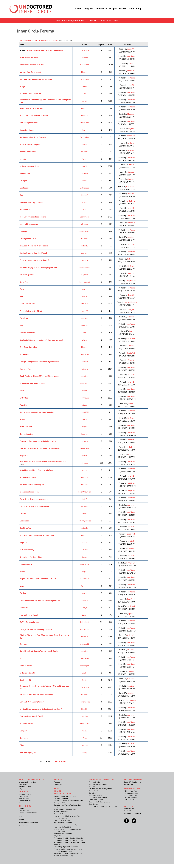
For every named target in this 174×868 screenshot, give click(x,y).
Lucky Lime (85, 123)
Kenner (85, 391)
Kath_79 (85, 311)
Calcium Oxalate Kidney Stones (101, 789)
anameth (85, 253)
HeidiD (85, 210)
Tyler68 (85, 296)
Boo (85, 94)
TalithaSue (85, 398)
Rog (85, 333)
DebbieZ (85, 195)
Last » (64, 761)
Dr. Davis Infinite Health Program (46, 40)
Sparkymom (85, 217)
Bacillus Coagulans (61, 798)
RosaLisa (131, 686)
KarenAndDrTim (85, 492)
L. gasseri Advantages (62, 831)
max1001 (131, 49)
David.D (85, 362)
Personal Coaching (131, 793)
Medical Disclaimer (131, 811)
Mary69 (85, 181)
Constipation (94, 793)
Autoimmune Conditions (98, 784)
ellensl (85, 340)
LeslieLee (85, 716)
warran (85, 456)
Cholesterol (93, 791)
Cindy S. (85, 608)
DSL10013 (85, 709)
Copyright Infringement (133, 813)
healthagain (85, 658)
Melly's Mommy (131, 302)
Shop (128, 9)
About (75, 9)
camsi (131, 63)
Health (119, 9)
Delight (85, 557)
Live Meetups (24, 811)
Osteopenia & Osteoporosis (99, 802)
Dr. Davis (131, 266)
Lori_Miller (131, 483)
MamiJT (85, 159)
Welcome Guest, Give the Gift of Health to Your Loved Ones (87, 20)
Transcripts (85, 50)
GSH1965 (131, 635)
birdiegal (85, 477)
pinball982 (85, 412)
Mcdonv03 (85, 79)
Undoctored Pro (25, 801)
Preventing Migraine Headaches (66, 847)
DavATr (85, 550)
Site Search (23, 826)
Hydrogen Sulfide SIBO (62, 827)
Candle (85, 680)
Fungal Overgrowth (61, 811)
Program (85, 9)
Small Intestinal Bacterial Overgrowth (103, 806)
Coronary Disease (96, 795)
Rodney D (85, 369)
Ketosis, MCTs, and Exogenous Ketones (68, 829)
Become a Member (151, 12)
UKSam (85, 145)
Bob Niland (131, 56)
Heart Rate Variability (62, 820)
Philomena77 (85, 231)
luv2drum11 (85, 644)
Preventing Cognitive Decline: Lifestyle (68, 838)
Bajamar (85, 275)
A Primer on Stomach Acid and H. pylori (69, 849)
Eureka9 (131, 346)
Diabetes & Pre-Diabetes (98, 797)
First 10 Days (24, 796)
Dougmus (85, 427)
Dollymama (85, 188)
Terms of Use (129, 809)
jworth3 (85, 543)
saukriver (85, 152)
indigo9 (85, 745)
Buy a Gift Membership (132, 782)
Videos (22, 819)
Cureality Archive (130, 795)
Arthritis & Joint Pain (96, 782)
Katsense (85, 260)
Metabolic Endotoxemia (63, 834)
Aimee (85, 405)
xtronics (85, 441)
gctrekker (85, 318)
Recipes (109, 9)
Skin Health (93, 804)
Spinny (85, 615)
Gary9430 (85, 601)
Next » (57, 761)
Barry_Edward (85, 282)
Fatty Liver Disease (96, 800)
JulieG (85, 499)
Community (97, 9)
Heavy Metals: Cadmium (63, 823)
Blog (135, 9)
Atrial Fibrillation (95, 786)
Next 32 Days (24, 798)
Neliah (85, 420)
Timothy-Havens (85, 521)
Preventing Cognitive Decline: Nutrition (68, 840)
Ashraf (85, 470)
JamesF (85, 514)
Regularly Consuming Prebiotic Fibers (68, 853)
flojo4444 (85, 586)
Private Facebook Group (28, 813)
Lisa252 (85, 166)
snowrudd (85, 325)
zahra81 (85, 87)
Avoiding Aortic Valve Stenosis (65, 796)
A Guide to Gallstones (62, 814)
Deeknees (85, 58)
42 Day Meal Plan (131, 791)
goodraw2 (131, 534)
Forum (21, 808)
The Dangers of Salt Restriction (66, 809)
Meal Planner (59, 784)
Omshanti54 (85, 485)
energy (85, 202)
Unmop (85, 752)
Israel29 (85, 173)
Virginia (85, 130)
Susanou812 (85, 383)
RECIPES (58, 780)
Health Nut (85, 354)
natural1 (131, 208)
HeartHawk (85, 579)
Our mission (24, 784)
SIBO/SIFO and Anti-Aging (63, 856)
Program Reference (131, 798)
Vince (85, 738)
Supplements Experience (29, 823)
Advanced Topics (63, 794)
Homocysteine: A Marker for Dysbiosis (68, 825)
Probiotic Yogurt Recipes (63, 851)
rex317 (85, 731)
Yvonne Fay (85, 137)
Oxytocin (57, 836)
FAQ (21, 789)
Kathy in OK (85, 564)
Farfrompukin (85, 702)
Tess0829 (85, 304)
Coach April (131, 338)
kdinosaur (131, 172)
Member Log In (150, 6)
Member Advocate (26, 786)
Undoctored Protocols (102, 780)
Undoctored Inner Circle (28, 782)
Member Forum (25, 40)
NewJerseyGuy (85, 723)
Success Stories (25, 803)
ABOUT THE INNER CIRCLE (32, 780)
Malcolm (85, 72)
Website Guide (129, 800)
